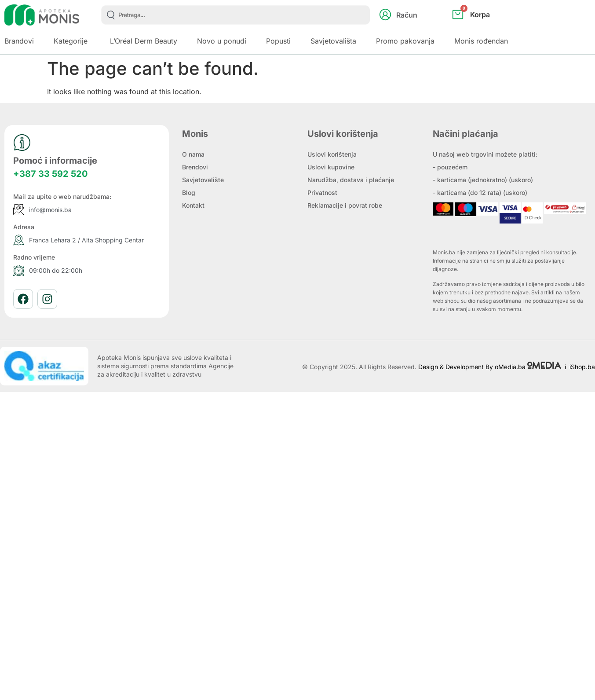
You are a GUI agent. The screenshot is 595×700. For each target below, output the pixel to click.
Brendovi (195, 167)
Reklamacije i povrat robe (345, 205)
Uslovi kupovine (331, 167)
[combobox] (235, 15)
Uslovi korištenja (332, 154)
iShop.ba (582, 367)
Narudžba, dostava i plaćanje (351, 180)
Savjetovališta (333, 41)
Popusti (278, 41)
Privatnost (322, 192)
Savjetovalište (203, 180)
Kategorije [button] (71, 41)
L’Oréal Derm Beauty (144, 41)
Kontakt (193, 205)
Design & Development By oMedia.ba (491, 367)
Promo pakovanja (405, 41)
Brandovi (19, 41)
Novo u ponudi (222, 41)
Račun (407, 15)
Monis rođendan (481, 41)
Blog (189, 192)
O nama (193, 154)
